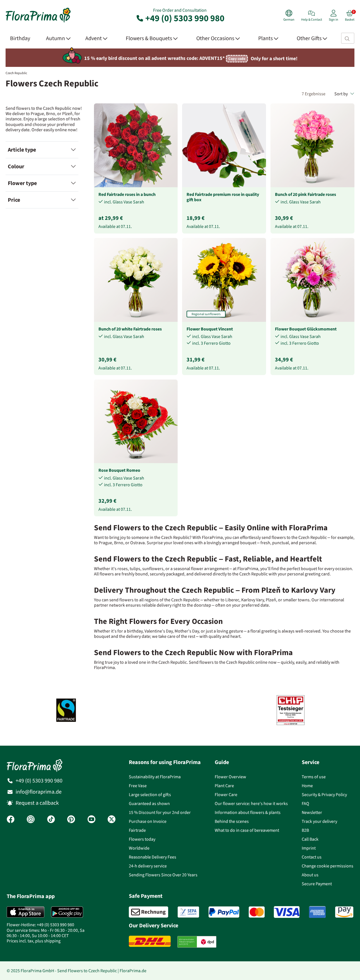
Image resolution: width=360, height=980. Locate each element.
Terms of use (314, 777)
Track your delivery (319, 821)
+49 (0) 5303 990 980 (180, 18)
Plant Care (224, 786)
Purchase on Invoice (148, 821)
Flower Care (226, 795)
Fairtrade (137, 830)
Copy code (237, 59)
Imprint (309, 848)
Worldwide (139, 848)
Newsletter (312, 812)
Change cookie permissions (328, 866)
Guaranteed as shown (149, 803)
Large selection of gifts (150, 795)
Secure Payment (317, 884)
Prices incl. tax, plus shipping (34, 941)
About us (310, 875)
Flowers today (142, 839)
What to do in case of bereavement (247, 830)
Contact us (312, 857)
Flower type (22, 183)
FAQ (305, 803)
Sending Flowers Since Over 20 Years (163, 875)
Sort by (344, 94)
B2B (305, 830)
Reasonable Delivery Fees (153, 857)
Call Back (310, 839)
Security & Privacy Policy (324, 795)
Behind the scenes (232, 821)
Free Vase (138, 786)
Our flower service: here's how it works (251, 803)
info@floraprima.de (39, 792)
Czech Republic (16, 73)
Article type (22, 150)
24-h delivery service (148, 866)
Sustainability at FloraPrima (155, 777)
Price (14, 200)
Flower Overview (230, 777)
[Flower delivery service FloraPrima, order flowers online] (38, 22)
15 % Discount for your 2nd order (160, 812)
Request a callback (37, 803)
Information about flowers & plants (248, 812)
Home (307, 786)
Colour (16, 166)
